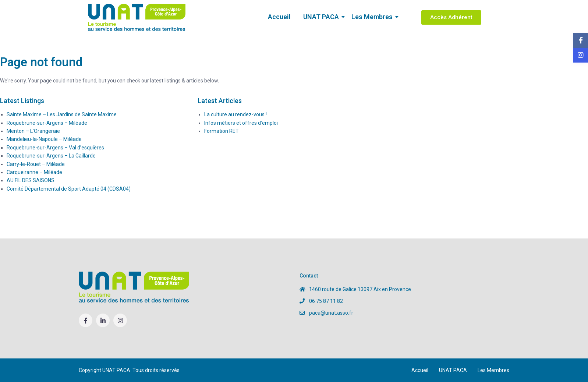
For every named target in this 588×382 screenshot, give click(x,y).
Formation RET (222, 131)
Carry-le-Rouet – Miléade (36, 164)
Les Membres (373, 17)
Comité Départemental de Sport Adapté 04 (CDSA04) (69, 189)
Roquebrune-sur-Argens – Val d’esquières (55, 148)
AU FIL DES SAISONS (31, 180)
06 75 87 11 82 (326, 301)
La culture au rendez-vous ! (235, 114)
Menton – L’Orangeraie (33, 131)
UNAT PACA (322, 17)
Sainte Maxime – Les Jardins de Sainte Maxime (62, 114)
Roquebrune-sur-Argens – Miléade (47, 123)
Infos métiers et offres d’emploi (241, 123)
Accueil (279, 17)
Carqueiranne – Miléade (34, 172)
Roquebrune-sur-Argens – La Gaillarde (51, 156)
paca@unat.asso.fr (331, 313)
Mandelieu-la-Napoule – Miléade (44, 139)
